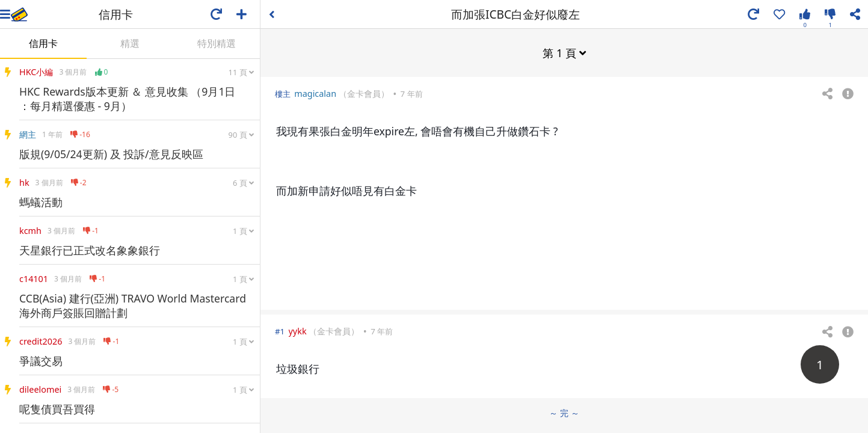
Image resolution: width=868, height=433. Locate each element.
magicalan (315, 93)
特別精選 (217, 43)
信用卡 (43, 43)
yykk (298, 330)
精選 (130, 43)
